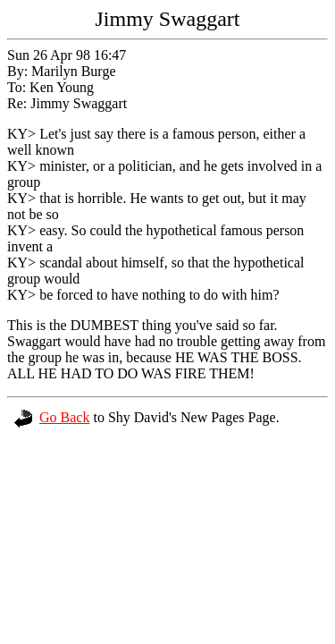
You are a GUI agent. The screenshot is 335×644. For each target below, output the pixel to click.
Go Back (52, 417)
